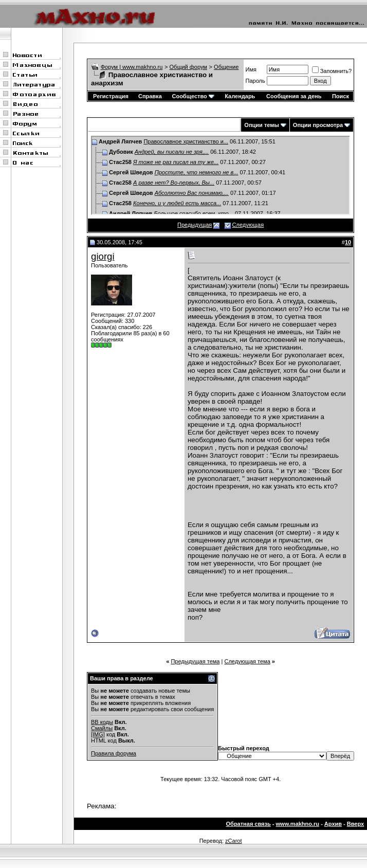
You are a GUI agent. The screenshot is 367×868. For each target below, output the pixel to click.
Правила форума (114, 753)
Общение (226, 67)
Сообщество (193, 96)
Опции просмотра (318, 125)
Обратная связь (249, 824)
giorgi (103, 256)
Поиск (341, 96)
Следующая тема (247, 661)
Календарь (240, 96)
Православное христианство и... (186, 141)
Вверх (355, 824)
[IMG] (98, 734)
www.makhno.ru (298, 824)
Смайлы (102, 728)
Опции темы (261, 125)
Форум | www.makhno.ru (132, 67)
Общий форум (188, 67)
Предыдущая (195, 225)
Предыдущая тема (195, 661)
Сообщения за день (294, 96)
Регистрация (111, 96)
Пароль (255, 81)
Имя (251, 69)
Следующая (248, 225)
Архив (333, 824)
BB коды (102, 722)
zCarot (233, 841)
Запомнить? (332, 71)
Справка (150, 96)
